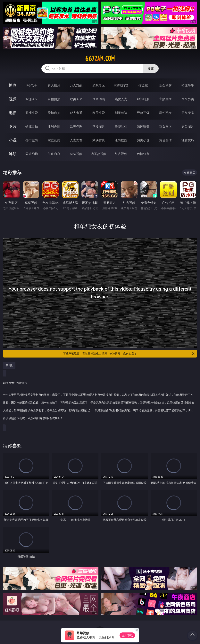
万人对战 (76, 85)
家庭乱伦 (54, 140)
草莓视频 (76, 154)
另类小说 (143, 140)
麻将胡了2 (121, 85)
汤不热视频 (99, 154)
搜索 (151, 68)
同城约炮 (32, 154)
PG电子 (32, 85)
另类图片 (188, 126)
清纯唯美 (143, 126)
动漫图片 (99, 126)
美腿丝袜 (121, 126)
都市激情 (32, 140)
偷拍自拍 (54, 113)
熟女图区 (165, 126)
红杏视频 (121, 154)
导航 (13, 154)
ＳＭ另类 (188, 99)
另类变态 (188, 113)
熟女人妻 (121, 99)
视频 (13, 99)
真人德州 (54, 85)
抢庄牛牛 (188, 85)
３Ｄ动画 (99, 99)
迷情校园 (121, 140)
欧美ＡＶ (76, 99)
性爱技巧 (188, 140)
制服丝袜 (121, 113)
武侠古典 (99, 140)
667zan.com (100, 59)
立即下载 (127, 635)
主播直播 (165, 99)
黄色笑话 (165, 140)
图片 (13, 126)
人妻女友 (76, 140)
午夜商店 (54, 154)
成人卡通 (76, 113)
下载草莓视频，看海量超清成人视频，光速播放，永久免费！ (129, 354)
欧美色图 (76, 126)
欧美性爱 (99, 113)
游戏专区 (99, 85)
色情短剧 (143, 154)
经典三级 (143, 113)
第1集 (9, 365)
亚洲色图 (54, 126)
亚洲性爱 (32, 113)
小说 (13, 140)
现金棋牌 (165, 85)
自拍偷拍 (54, 99)
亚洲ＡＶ (32, 99)
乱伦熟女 (165, 113)
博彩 (13, 85)
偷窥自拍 (32, 126)
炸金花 (143, 85)
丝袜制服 (143, 99)
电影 (13, 113)
